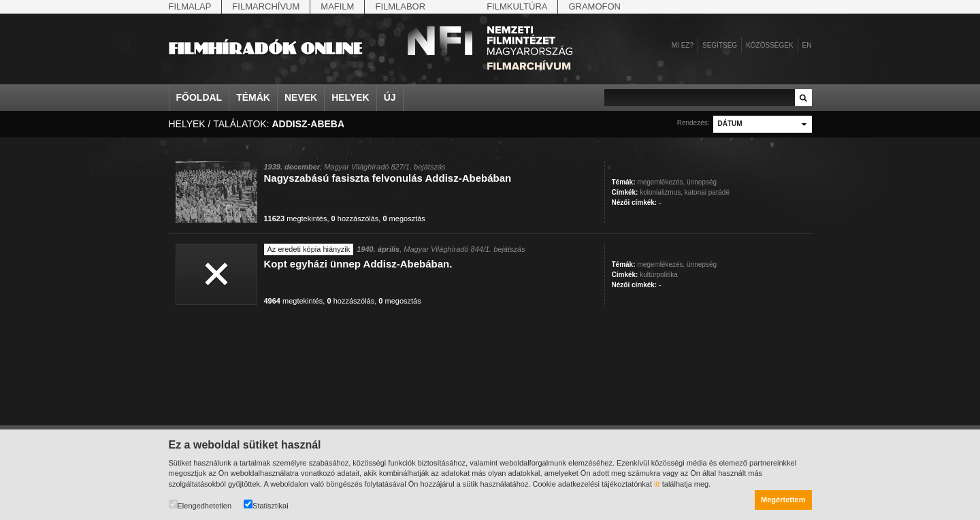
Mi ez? (683, 45)
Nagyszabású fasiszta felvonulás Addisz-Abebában (388, 178)
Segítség (720, 45)
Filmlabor (400, 6)
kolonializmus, (661, 192)
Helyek (350, 97)
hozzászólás (355, 218)
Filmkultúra (517, 6)
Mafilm (337, 6)
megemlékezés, (661, 182)
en (807, 45)
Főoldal (199, 97)
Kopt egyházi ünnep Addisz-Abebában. (358, 264)
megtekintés (296, 218)
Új (390, 97)
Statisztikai (266, 505)
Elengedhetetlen (200, 505)
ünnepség (702, 182)
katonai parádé (707, 192)
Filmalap (190, 6)
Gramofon (594, 6)
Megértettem (783, 500)
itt (657, 484)
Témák (253, 97)
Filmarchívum (266, 6)
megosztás (404, 218)
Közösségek (769, 45)
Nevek (301, 97)
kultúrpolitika (659, 275)
